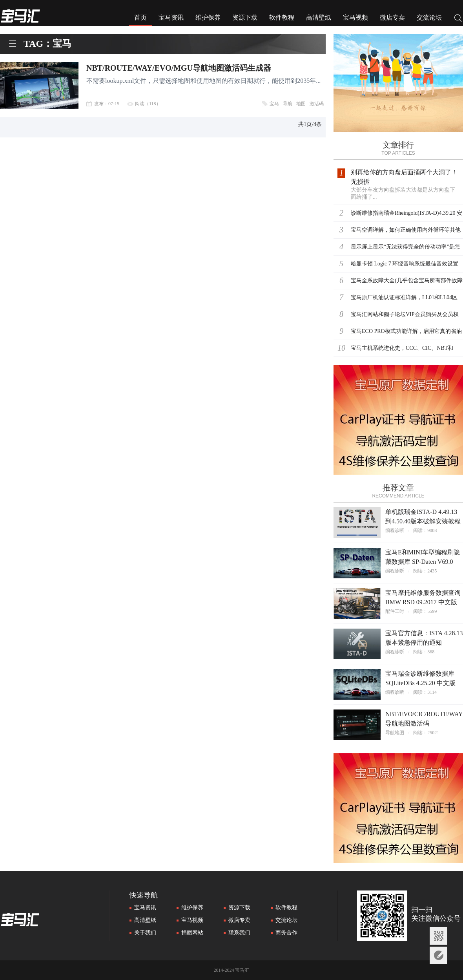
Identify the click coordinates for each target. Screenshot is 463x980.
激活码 (317, 104)
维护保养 (208, 17)
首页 (140, 17)
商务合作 (286, 933)
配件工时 (395, 611)
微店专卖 (392, 17)
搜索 (458, 19)
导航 (288, 104)
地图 (301, 104)
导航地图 (395, 733)
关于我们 (145, 933)
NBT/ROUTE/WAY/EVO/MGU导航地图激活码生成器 (179, 68)
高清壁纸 (319, 17)
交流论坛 (429, 17)
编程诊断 (395, 530)
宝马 (274, 104)
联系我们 (239, 933)
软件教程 (282, 17)
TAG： (38, 44)
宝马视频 (355, 17)
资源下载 (245, 17)
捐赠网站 (192, 933)
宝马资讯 (171, 17)
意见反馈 (438, 955)
